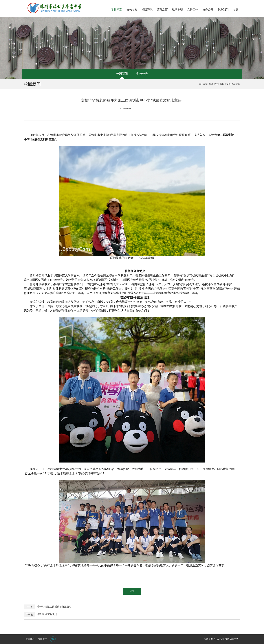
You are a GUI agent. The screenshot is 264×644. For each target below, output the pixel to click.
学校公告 (142, 74)
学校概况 (117, 10)
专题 (236, 10)
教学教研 (177, 10)
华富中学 (214, 84)
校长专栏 (132, 10)
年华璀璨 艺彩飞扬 (47, 614)
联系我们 (223, 10)
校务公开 (208, 10)
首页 (205, 84)
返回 (132, 591)
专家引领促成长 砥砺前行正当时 (54, 607)
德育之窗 (162, 10)
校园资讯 (147, 10)
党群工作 (193, 10)
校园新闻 (122, 74)
